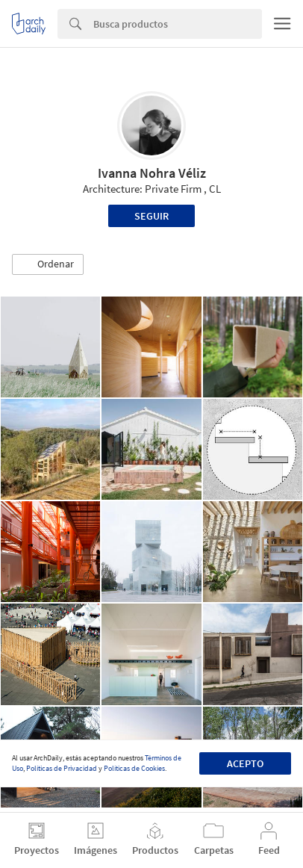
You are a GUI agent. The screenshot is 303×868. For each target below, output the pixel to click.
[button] (48, 264)
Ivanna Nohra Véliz (152, 173)
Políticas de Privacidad (62, 768)
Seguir (151, 216)
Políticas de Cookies (134, 768)
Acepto (245, 763)
